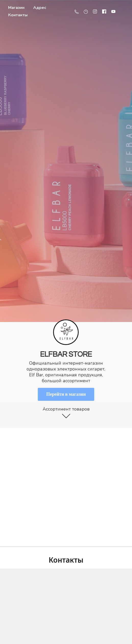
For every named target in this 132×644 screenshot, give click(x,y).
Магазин (16, 8)
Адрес (40, 8)
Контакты (18, 15)
